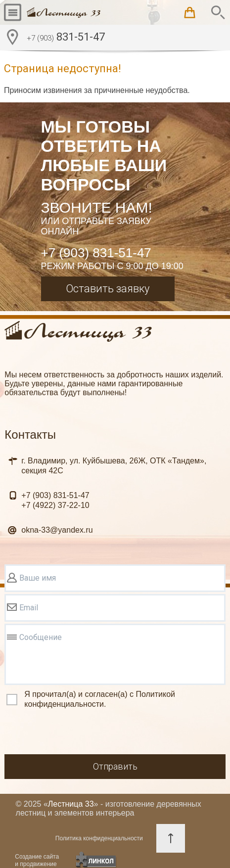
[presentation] (80, 733)
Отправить (115, 766)
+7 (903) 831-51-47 (96, 253)
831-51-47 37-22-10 (55, 500)
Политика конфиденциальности (99, 838)
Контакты (30, 434)
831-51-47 (66, 38)
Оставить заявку (108, 289)
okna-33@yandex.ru (57, 530)
